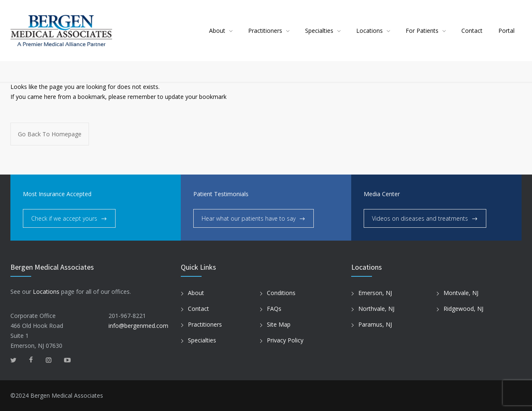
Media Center (382, 194)
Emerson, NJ (375, 293)
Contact (472, 31)
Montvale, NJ (461, 293)
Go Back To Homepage (50, 134)
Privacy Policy (285, 340)
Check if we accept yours (64, 218)
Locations (369, 31)
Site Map (279, 324)
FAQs (274, 309)
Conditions (281, 293)
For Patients (422, 31)
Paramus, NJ (375, 324)
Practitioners (265, 31)
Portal (506, 31)
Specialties (319, 31)
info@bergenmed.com (138, 326)
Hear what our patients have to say (249, 218)
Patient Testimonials (221, 194)
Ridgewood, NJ (463, 309)
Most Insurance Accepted (57, 194)
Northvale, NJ (376, 309)
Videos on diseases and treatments (420, 218)
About (217, 31)
